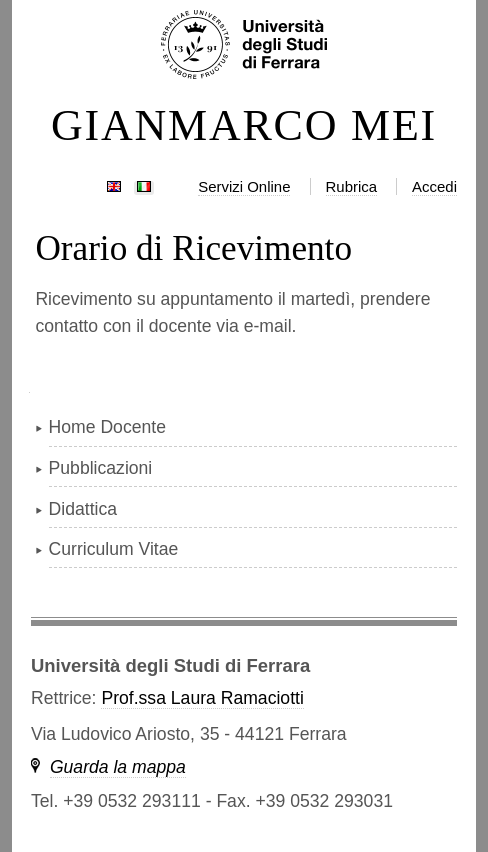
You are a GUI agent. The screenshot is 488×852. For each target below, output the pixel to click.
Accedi (434, 186)
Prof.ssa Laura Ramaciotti (202, 698)
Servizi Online (244, 186)
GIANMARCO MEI (244, 126)
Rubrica (352, 186)
